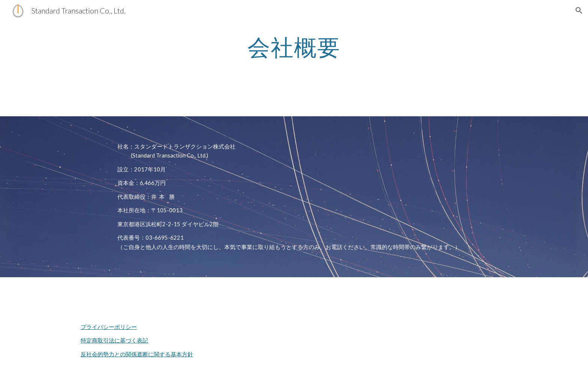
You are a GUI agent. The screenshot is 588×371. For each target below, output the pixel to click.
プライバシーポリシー (109, 327)
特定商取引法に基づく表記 (114, 340)
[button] (579, 11)
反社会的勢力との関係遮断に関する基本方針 (137, 354)
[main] (294, 47)
